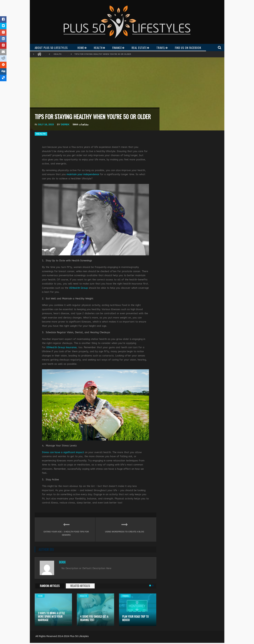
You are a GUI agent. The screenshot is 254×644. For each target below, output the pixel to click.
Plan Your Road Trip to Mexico (135, 618)
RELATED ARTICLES (80, 586)
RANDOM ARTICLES (50, 586)
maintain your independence (83, 174)
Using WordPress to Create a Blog (125, 527)
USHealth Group (79, 288)
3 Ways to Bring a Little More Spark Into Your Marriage (51, 617)
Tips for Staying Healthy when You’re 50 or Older (103, 54)
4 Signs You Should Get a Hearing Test (94, 618)
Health (58, 54)
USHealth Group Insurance (62, 347)
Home (40, 596)
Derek (65, 124)
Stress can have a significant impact (63, 452)
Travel (126, 596)
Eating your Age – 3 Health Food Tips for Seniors (66, 529)
